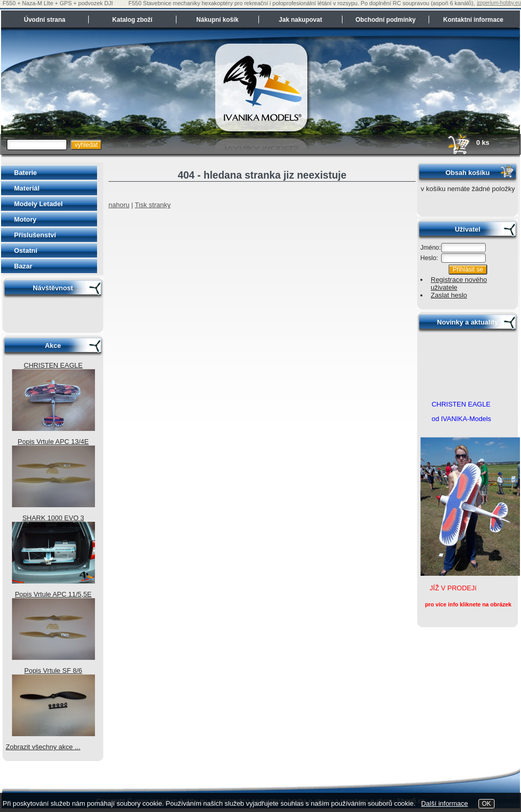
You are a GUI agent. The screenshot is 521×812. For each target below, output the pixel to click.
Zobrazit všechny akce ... (43, 747)
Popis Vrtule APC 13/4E (53, 442)
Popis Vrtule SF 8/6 (53, 671)
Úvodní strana (45, 20)
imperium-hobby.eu (499, 3)
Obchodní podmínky (386, 20)
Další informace (444, 803)
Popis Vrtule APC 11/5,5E (53, 594)
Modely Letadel (38, 204)
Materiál (27, 188)
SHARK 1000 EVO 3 (53, 518)
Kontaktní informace (473, 20)
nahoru (119, 205)
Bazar (23, 266)
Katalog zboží (132, 20)
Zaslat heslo (449, 295)
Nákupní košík (217, 20)
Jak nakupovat (300, 20)
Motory (25, 219)
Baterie (25, 173)
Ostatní (26, 251)
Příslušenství (35, 235)
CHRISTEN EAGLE (53, 365)
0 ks (468, 143)
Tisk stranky (153, 205)
